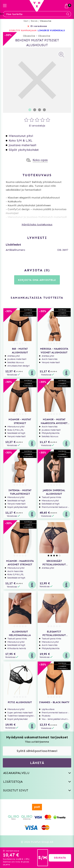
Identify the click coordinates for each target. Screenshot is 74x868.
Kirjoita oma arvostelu (37, 280)
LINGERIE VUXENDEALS (51, 31)
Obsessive (46, 21)
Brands (34, 21)
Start (26, 21)
